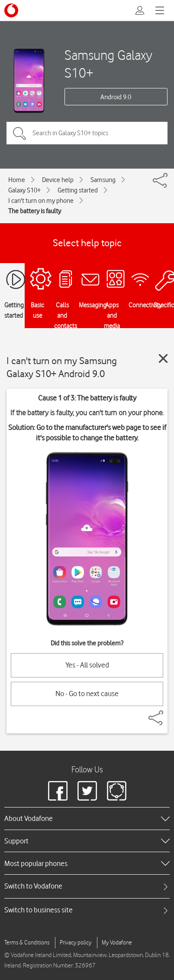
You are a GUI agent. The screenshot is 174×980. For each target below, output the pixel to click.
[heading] (87, 818)
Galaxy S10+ (24, 190)
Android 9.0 (116, 97)
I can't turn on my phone (41, 201)
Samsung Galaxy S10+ (108, 64)
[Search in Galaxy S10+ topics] (87, 133)
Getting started (78, 190)
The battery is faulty (35, 211)
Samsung (103, 180)
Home (17, 180)
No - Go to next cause (87, 693)
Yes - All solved (87, 665)
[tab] (87, 886)
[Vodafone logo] (11, 10)
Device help (58, 180)
